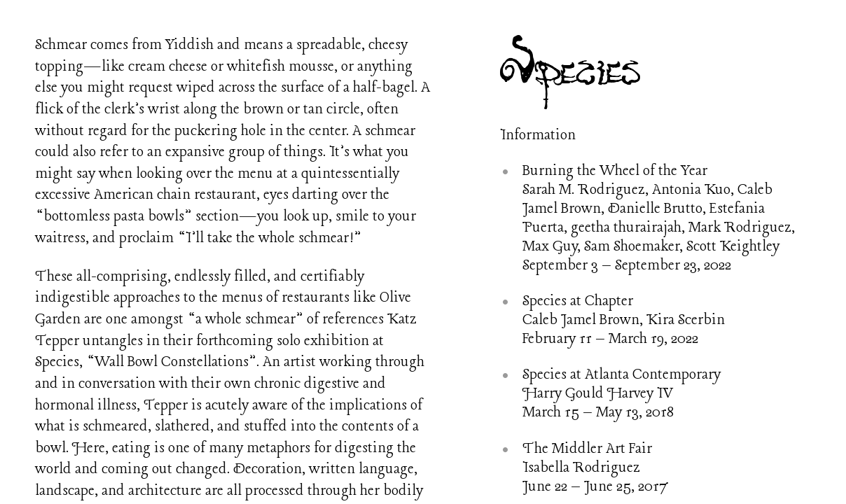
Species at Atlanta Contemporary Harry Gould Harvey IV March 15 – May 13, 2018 (622, 394)
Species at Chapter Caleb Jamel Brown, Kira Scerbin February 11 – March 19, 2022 (624, 320)
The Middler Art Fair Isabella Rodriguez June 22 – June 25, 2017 (596, 468)
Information (538, 135)
